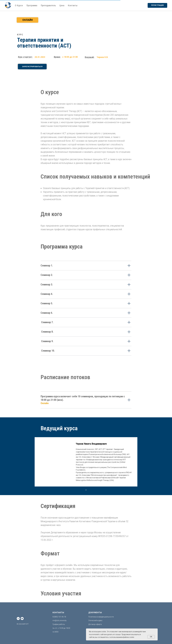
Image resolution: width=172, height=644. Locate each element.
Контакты (73, 5)
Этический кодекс (95, 620)
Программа (32, 5)
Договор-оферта (95, 624)
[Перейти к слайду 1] (86, 490)
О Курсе (19, 5)
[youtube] (22, 619)
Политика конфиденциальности (101, 617)
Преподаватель (48, 5)
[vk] (18, 619)
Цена (62, 5)
